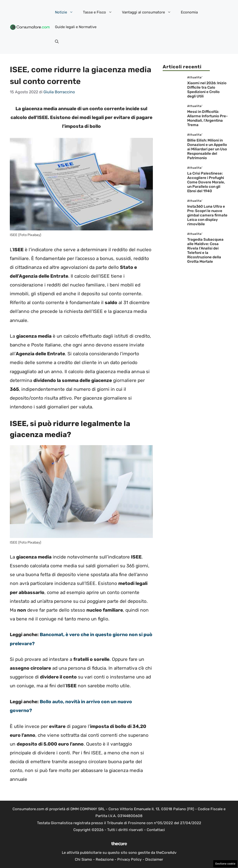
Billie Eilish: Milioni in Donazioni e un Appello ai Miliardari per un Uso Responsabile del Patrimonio (207, 149)
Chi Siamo (83, 859)
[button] (57, 42)
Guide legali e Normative (76, 27)
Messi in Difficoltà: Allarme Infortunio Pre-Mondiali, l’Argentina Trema (207, 118)
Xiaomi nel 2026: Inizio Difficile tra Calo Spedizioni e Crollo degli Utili (207, 90)
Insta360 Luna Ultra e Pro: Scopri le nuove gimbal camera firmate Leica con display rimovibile (207, 215)
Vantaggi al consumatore (149, 12)
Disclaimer (154, 859)
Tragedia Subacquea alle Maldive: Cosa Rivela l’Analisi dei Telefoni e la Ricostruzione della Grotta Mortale (205, 250)
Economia (189, 12)
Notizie (66, 12)
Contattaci (156, 830)
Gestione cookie (225, 864)
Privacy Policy (129, 859)
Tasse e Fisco (100, 12)
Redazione (105, 859)
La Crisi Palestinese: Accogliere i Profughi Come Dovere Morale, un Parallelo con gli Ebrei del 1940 (206, 182)
